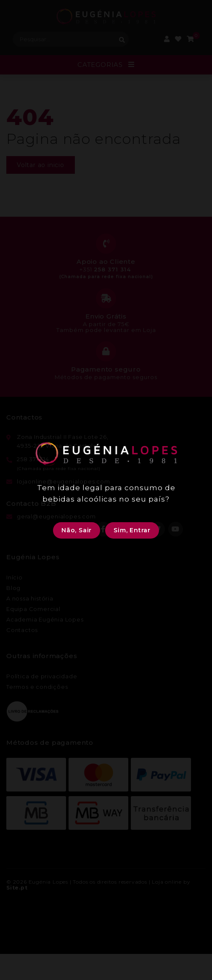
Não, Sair (77, 530)
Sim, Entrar (132, 530)
